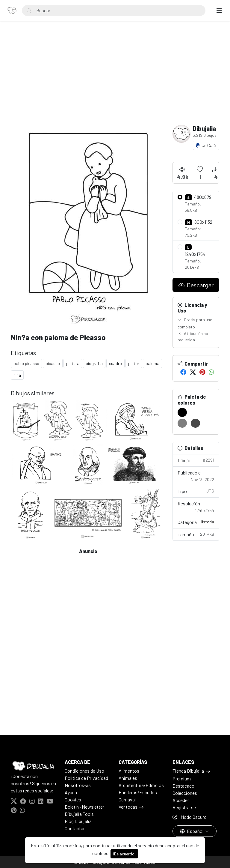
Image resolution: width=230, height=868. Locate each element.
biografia (94, 363)
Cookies (73, 799)
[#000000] (182, 412)
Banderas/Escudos (138, 792)
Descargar (196, 285)
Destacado (183, 786)
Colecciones (185, 793)
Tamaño (196, 534)
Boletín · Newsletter (84, 807)
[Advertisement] (115, 80)
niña (17, 375)
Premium (182, 778)
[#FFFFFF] (195, 412)
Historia (207, 522)
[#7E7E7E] (182, 423)
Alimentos (129, 771)
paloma (152, 363)
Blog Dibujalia (78, 821)
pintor (134, 363)
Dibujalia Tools (79, 814)
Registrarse (184, 807)
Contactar (75, 828)
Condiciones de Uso (84, 771)
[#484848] (195, 423)
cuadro (115, 363)
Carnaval (127, 799)
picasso (53, 363)
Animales (128, 778)
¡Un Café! (206, 145)
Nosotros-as (78, 785)
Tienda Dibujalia (188, 771)
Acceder (181, 800)
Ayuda (71, 792)
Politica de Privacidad (86, 778)
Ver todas (128, 807)
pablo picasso (26, 363)
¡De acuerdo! (124, 854)
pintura (73, 363)
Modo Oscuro (190, 817)
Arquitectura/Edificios (141, 785)
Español (192, 831)
